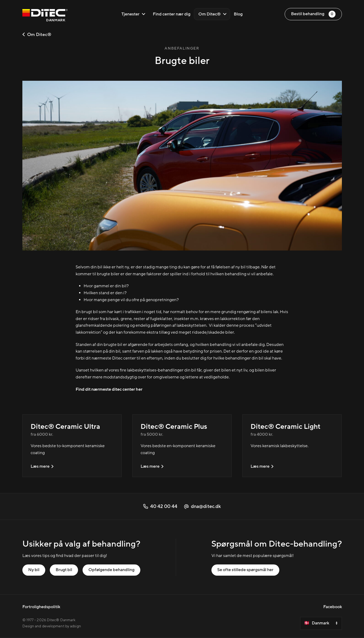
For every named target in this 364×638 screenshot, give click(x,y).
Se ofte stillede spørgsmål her (245, 570)
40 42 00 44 (160, 506)
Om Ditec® (212, 14)
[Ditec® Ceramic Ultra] (72, 446)
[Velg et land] (321, 623)
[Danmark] (45, 16)
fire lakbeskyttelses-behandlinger (152, 370)
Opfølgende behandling (111, 570)
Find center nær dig (172, 14)
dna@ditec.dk (202, 506)
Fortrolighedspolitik (41, 607)
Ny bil (34, 570)
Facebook (333, 607)
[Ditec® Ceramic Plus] (182, 446)
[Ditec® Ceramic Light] (292, 446)
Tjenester (133, 14)
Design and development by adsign (52, 626)
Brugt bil (64, 570)
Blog (238, 14)
